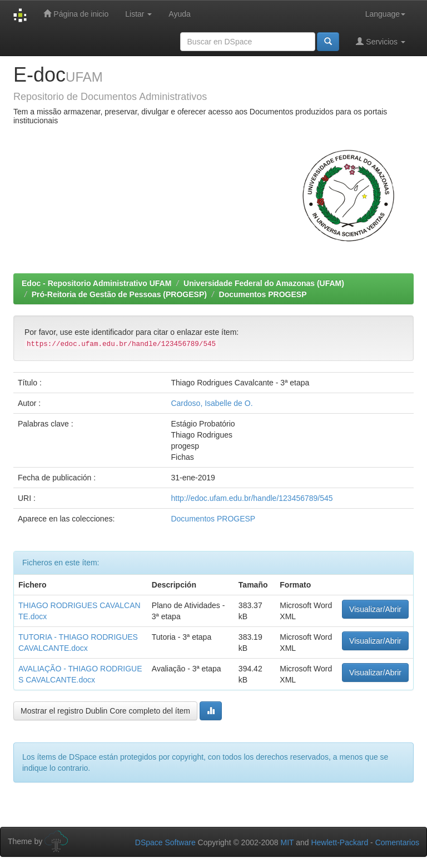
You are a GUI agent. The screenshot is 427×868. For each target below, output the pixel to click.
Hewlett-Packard (339, 842)
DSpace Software (165, 842)
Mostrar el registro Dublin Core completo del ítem (105, 711)
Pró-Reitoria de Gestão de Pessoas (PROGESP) (119, 294)
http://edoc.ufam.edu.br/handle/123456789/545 (252, 498)
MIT (287, 842)
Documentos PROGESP (263, 294)
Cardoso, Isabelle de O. (212, 403)
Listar (138, 14)
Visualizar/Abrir (375, 609)
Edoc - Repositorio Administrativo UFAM (96, 283)
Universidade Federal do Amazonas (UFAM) (264, 283)
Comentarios (397, 842)
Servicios (381, 41)
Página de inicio (76, 14)
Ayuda (179, 14)
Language (385, 14)
